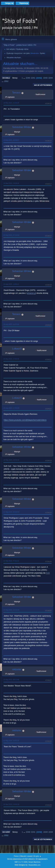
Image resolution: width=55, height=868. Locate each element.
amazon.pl (32, 293)
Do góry (6, 832)
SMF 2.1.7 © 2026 (21, 862)
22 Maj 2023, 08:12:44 (11, 680)
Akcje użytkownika (43, 85)
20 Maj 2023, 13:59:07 (11, 284)
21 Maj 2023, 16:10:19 (11, 610)
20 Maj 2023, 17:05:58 (11, 408)
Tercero (16, 93)
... (25, 78)
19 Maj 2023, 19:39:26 (11, 183)
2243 (45, 78)
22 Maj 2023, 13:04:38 (11, 804)
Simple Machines (34, 862)
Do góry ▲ (37, 856)
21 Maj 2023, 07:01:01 (11, 561)
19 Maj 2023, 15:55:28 (11, 103)
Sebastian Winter (22, 127)
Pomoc (16, 856)
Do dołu (6, 78)
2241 (33, 78)
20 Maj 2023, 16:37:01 (11, 324)
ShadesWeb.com (34, 865)
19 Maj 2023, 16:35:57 (11, 140)
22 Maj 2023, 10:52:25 (11, 741)
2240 (28, 78)
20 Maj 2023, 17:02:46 (11, 359)
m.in (48, 573)
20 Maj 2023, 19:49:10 (11, 460)
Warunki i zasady (26, 856)
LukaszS (17, 349)
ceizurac (17, 669)
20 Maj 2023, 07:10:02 (11, 235)
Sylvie (42, 53)
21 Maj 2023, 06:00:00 (11, 512)
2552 (6, 81)
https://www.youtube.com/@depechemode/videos (25, 420)
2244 (51, 78)
